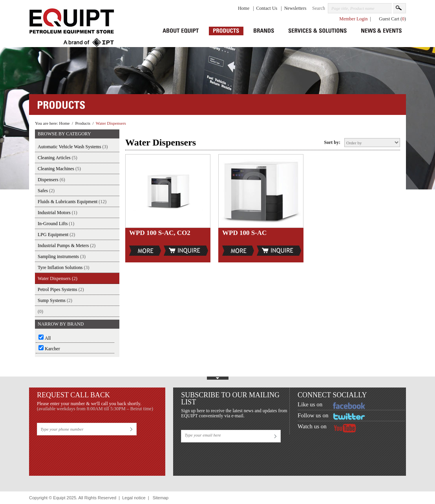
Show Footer (217, 377)
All (48, 338)
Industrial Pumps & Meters (67, 246)
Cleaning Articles (58, 158)
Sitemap (161, 498)
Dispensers (51, 180)
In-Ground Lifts (56, 224)
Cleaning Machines (59, 169)
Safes (46, 191)
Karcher (52, 349)
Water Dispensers (111, 123)
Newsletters (295, 8)
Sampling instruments (62, 257)
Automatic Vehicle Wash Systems (73, 147)
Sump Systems (55, 300)
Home (244, 8)
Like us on (310, 404)
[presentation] (97, 453)
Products (83, 123)
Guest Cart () (392, 19)
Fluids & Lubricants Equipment (72, 202)
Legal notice (134, 498)
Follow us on (313, 415)
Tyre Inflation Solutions (63, 267)
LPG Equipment (56, 235)
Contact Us (268, 8)
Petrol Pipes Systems (61, 289)
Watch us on (312, 426)
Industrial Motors (58, 213)
